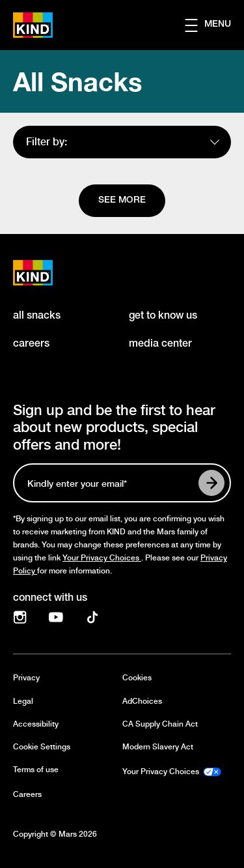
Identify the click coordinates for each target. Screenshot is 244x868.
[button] (214, 25)
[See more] (122, 201)
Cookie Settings (42, 747)
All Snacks (77, 81)
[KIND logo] (47, 273)
